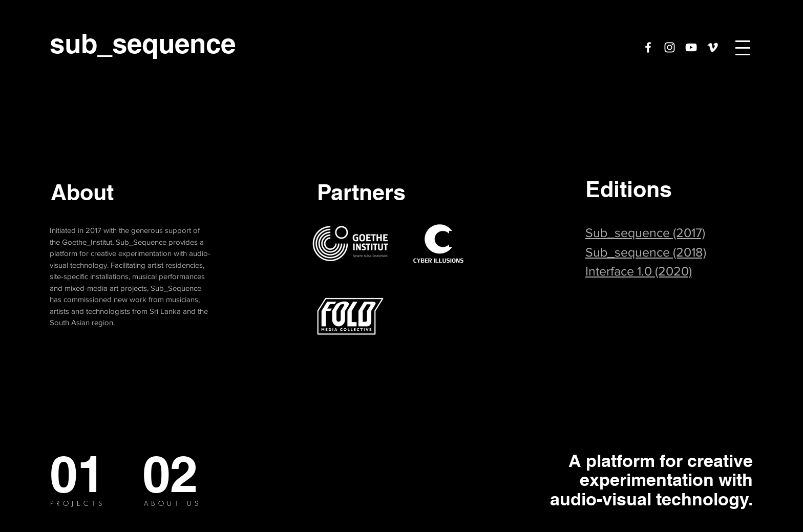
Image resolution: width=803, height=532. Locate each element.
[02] (170, 474)
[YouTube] (691, 47)
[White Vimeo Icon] (713, 47)
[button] (743, 48)
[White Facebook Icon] (648, 47)
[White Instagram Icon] (670, 47)
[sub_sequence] (143, 44)
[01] (78, 474)
